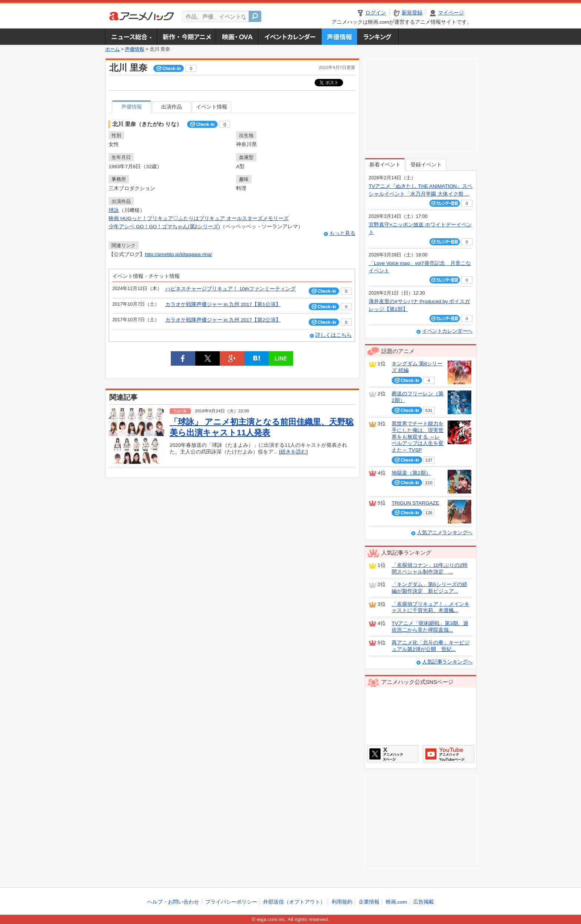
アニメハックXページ (393, 754)
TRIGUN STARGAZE (415, 503)
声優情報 (339, 37)
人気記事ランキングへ (447, 662)
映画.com (396, 902)
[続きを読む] (293, 452)
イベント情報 (212, 107)
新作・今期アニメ (187, 37)
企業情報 (369, 902)
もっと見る (342, 233)
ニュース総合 (131, 37)
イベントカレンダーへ (447, 331)
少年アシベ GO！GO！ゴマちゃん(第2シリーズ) (164, 227)
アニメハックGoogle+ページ (449, 754)
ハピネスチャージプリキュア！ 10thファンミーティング (230, 289)
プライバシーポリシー (231, 902)
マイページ (451, 13)
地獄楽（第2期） (411, 473)
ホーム (112, 49)
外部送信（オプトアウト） (294, 902)
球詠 (114, 210)
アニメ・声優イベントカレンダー (290, 37)
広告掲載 (424, 902)
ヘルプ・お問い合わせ (173, 902)
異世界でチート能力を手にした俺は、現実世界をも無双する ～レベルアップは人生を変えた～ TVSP (418, 437)
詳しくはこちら (333, 335)
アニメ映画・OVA (237, 37)
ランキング (378, 37)
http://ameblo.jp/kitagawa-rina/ (178, 254)
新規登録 (412, 13)
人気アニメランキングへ (445, 533)
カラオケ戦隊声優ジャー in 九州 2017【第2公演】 (223, 320)
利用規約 (342, 902)
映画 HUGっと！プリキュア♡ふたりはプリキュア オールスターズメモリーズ (199, 218)
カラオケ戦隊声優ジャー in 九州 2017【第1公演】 (223, 304)
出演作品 (172, 107)
